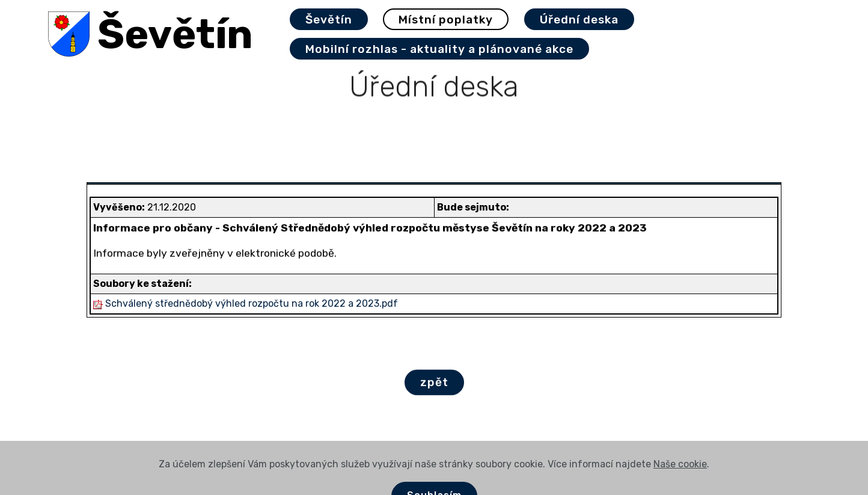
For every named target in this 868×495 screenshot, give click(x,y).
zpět (434, 383)
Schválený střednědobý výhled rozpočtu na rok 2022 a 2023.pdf (252, 303)
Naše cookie (680, 479)
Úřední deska (579, 20)
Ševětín (175, 34)
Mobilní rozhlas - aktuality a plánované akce (439, 49)
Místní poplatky (446, 20)
